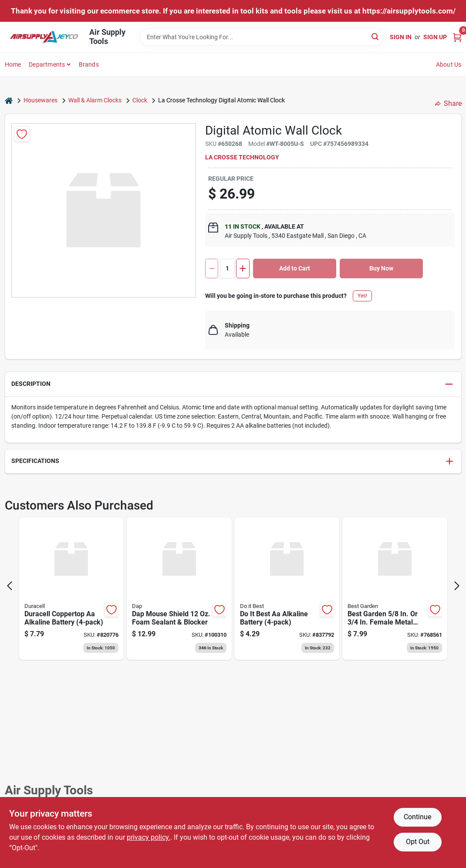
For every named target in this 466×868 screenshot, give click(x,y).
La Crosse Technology (242, 157)
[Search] (376, 36)
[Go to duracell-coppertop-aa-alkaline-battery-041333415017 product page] (72, 589)
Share (448, 103)
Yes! (362, 296)
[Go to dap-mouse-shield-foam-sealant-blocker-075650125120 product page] (179, 589)
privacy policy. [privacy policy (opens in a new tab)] (149, 837)
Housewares (41, 100)
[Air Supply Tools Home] (44, 37)
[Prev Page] (10, 586)
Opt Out (418, 842)
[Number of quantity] (227, 269)
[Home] (9, 100)
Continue (417, 817)
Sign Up (435, 37)
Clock (140, 100)
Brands (89, 64)
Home (13, 64)
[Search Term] (262, 37)
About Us (449, 64)
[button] (233, 384)
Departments (47, 64)
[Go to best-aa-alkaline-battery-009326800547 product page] (287, 589)
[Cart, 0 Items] (457, 37)
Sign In (401, 37)
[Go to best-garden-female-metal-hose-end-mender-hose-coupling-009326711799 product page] (395, 589)
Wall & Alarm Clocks (95, 100)
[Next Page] (457, 586)
